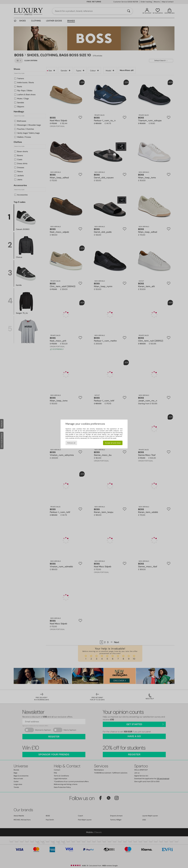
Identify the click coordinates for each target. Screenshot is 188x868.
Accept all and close (113, 443)
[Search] (129, 11)
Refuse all (71, 443)
